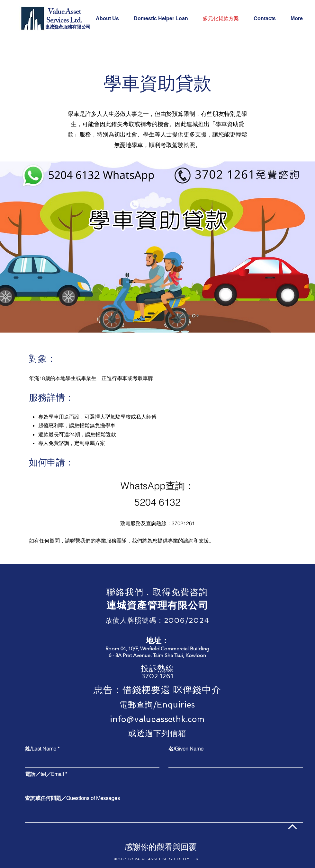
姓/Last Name (41, 749)
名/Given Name (186, 749)
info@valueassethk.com (157, 719)
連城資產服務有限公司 (68, 28)
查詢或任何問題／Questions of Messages (72, 798)
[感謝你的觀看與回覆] (161, 847)
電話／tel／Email (45, 774)
